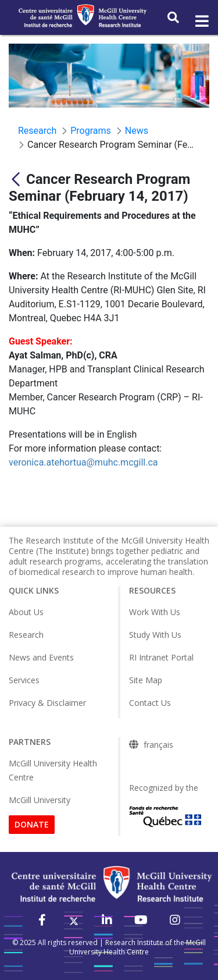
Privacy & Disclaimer (47, 703)
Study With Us (155, 635)
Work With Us (155, 612)
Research (26, 635)
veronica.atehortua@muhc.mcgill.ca (83, 462)
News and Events (41, 657)
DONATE (32, 824)
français (158, 745)
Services (24, 680)
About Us (26, 612)
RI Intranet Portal (161, 657)
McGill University (40, 800)
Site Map (146, 680)
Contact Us (150, 703)
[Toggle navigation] (201, 22)
